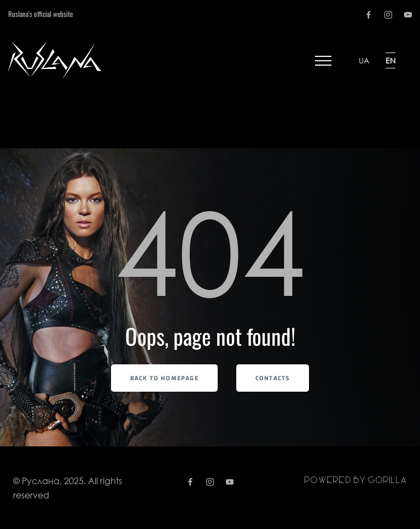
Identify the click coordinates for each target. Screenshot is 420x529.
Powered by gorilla (355, 481)
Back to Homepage (164, 378)
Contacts (273, 378)
